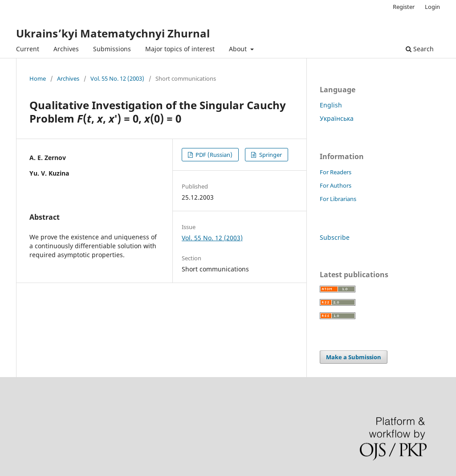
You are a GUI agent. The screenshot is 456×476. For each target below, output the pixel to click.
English (331, 105)
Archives (66, 49)
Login (432, 7)
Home (38, 78)
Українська (337, 118)
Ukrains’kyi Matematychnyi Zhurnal (113, 33)
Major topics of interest (180, 49)
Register (404, 7)
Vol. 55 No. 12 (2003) (117, 78)
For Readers (336, 172)
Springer (270, 155)
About (239, 49)
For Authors (336, 185)
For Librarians (338, 199)
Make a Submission (354, 357)
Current (28, 49)
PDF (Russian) (213, 155)
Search (420, 49)
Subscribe (335, 237)
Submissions (112, 49)
